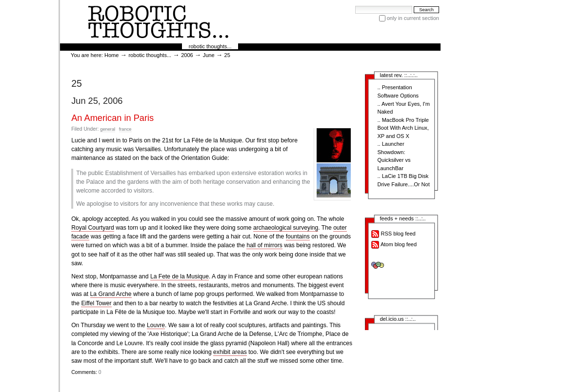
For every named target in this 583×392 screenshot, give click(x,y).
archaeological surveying (286, 228)
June (209, 55)
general (108, 129)
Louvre (156, 325)
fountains (298, 236)
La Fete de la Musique (180, 276)
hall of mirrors (264, 245)
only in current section (413, 18)
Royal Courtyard (93, 228)
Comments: (85, 372)
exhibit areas (230, 352)
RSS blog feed (393, 234)
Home (111, 55)
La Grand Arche (111, 294)
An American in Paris (112, 118)
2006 (187, 55)
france (125, 129)
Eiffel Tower (96, 303)
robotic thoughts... (210, 46)
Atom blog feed (394, 245)
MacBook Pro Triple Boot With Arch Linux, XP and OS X (403, 128)
